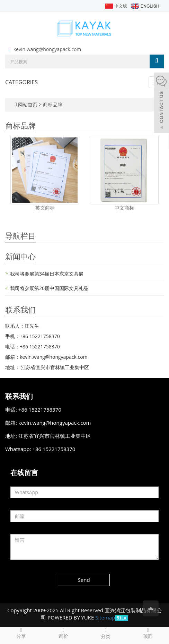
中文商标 (124, 208)
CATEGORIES (21, 82)
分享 (21, 633)
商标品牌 (53, 104)
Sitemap (105, 617)
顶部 (148, 633)
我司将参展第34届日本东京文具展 (47, 274)
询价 (63, 633)
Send (84, 580)
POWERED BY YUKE (71, 617)
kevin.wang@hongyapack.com (47, 49)
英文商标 (45, 208)
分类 (106, 633)
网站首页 (28, 104)
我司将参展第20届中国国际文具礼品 (49, 288)
